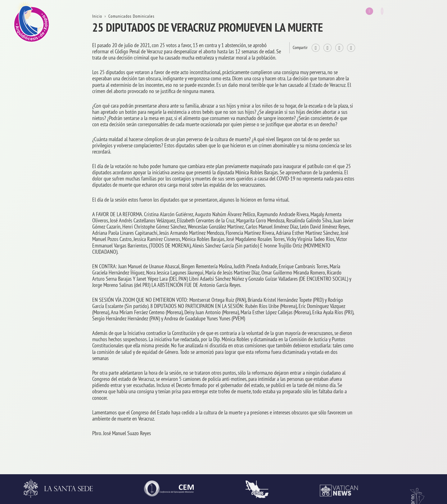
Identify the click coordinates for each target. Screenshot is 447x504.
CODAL (387, 452)
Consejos (389, 273)
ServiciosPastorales (399, 303)
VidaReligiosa (394, 392)
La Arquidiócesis (396, 66)
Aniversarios (392, 95)
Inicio (386, 36)
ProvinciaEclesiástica (401, 214)
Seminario (390, 363)
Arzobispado (392, 244)
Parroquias (391, 333)
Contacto (389, 155)
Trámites (388, 125)
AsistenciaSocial (396, 422)
